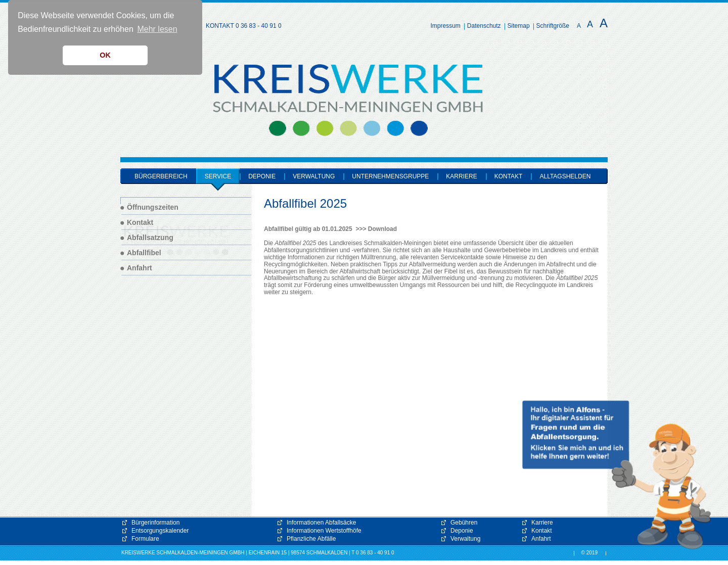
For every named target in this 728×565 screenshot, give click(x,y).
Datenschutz (484, 26)
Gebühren (464, 523)
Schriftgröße (553, 26)
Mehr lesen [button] (157, 29)
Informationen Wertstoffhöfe (324, 531)
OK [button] (105, 55)
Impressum (446, 26)
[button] (617, 475)
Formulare (145, 539)
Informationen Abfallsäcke (321, 523)
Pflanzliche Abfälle (311, 539)
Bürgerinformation (155, 523)
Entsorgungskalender (160, 531)
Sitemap (519, 26)
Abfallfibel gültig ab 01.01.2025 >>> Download (330, 229)
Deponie (462, 531)
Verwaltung (465, 539)
